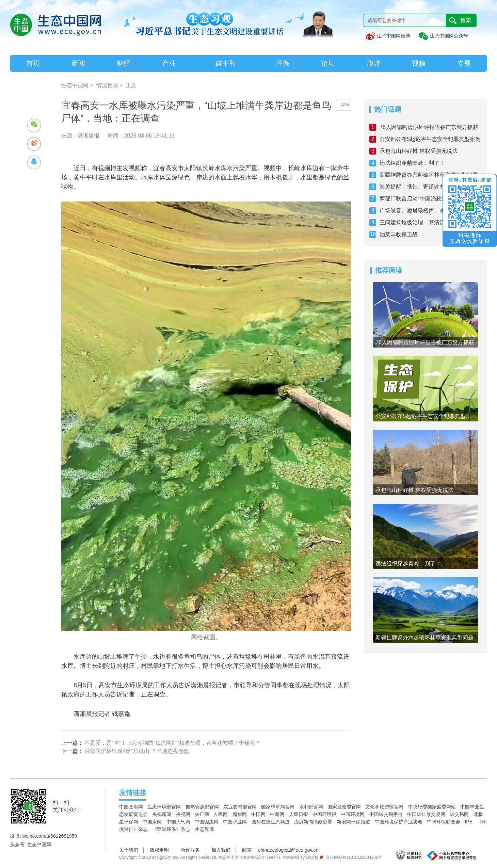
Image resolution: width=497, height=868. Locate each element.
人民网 (221, 814)
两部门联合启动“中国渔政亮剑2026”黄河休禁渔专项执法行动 (431, 199)
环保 (283, 63)
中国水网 (152, 822)
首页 (33, 63)
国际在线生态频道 (271, 822)
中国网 (258, 814)
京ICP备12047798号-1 (260, 857)
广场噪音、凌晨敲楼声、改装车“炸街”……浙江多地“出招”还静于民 (431, 211)
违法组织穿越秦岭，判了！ (412, 163)
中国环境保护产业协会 (399, 822)
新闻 (78, 63)
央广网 (202, 814)
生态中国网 (75, 85)
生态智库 (205, 829)
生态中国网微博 (388, 36)
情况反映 (107, 85)
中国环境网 (353, 814)
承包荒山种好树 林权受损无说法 (418, 151)
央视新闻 (162, 814)
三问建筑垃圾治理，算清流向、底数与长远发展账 (431, 222)
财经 (124, 63)
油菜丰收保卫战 (399, 234)
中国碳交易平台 (386, 814)
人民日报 (299, 814)
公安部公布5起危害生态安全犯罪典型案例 (430, 139)
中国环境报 (324, 814)
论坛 (328, 63)
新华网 (240, 814)
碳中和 (226, 63)
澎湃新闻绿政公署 (313, 822)
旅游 (373, 63)
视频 (419, 63)
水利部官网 (311, 807)
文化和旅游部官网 (384, 807)
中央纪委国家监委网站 (432, 807)
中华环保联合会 (444, 822)
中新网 (277, 814)
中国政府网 (131, 807)
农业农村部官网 (240, 807)
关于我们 (129, 850)
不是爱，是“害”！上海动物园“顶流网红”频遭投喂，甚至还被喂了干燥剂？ (172, 743)
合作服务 (190, 850)
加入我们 (221, 850)
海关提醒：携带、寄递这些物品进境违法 (429, 187)
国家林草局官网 (278, 807)
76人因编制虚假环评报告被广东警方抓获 (429, 127)
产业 (169, 63)
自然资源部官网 (202, 807)
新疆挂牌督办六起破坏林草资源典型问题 (429, 175)
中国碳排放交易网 (426, 814)
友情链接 (133, 793)
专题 (464, 63)
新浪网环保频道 (353, 822)
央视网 (183, 814)
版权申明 (159, 850)
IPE (469, 822)
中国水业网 (235, 822)
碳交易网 (459, 814)
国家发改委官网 (344, 807)
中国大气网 (178, 822)
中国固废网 (207, 822)
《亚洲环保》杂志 (171, 829)
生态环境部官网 (164, 807)
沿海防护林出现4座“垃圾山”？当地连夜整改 (137, 751)
